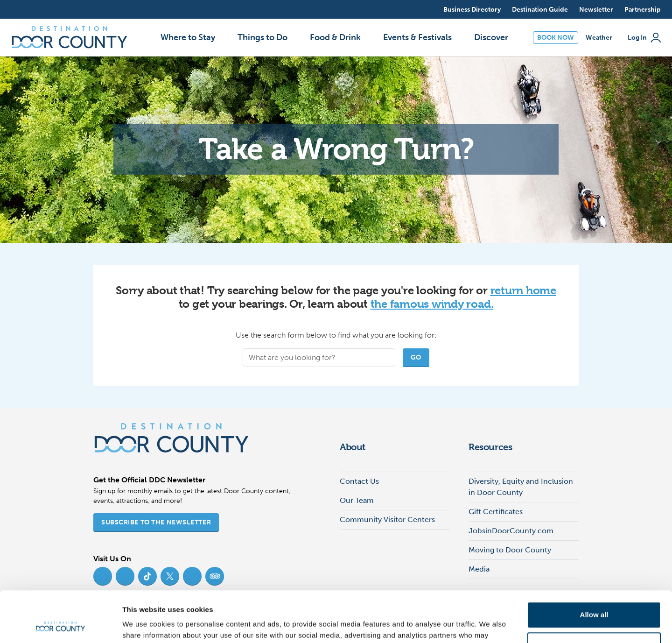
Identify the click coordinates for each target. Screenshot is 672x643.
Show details (144, 625)
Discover (491, 37)
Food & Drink (335, 37)
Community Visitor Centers (387, 519)
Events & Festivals (417, 37)
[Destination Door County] (70, 37)
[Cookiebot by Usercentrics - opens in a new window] (60, 625)
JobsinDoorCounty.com (511, 531)
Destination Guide (540, 10)
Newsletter (596, 10)
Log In (644, 38)
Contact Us (359, 481)
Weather (599, 38)
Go (416, 357)
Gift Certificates (496, 512)
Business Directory (472, 10)
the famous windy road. (432, 304)
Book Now (556, 38)
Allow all (594, 567)
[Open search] (427, 9)
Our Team (357, 500)
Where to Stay (188, 37)
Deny (594, 597)
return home (523, 290)
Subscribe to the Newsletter (156, 522)
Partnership (643, 10)
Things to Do (262, 37)
